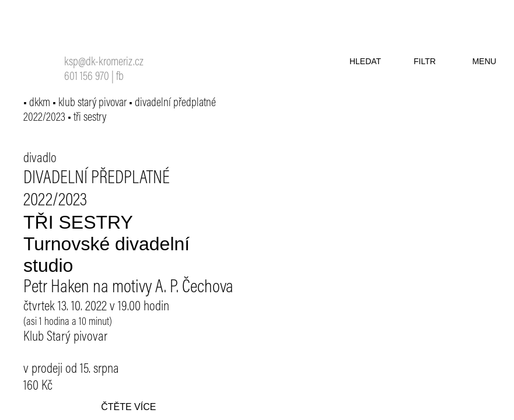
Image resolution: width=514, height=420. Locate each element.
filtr (425, 61)
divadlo (40, 159)
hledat (365, 61)
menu (484, 61)
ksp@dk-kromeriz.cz (104, 63)
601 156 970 (87, 77)
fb (120, 77)
